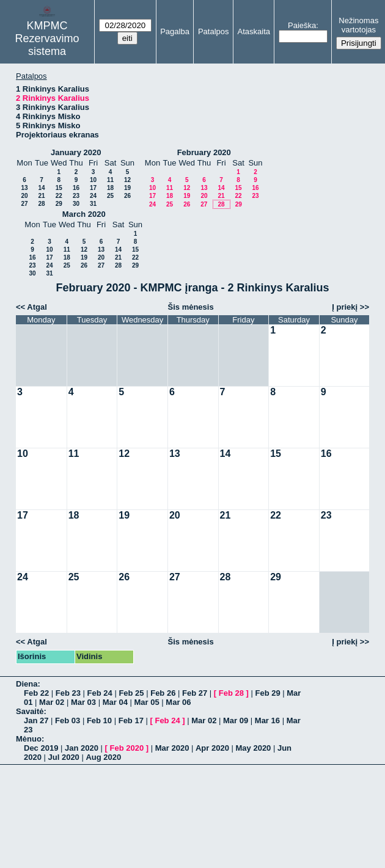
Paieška (302, 25)
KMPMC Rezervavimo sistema (47, 38)
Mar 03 (83, 702)
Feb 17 (131, 720)
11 (110, 180)
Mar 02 (52, 702)
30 (76, 204)
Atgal (37, 307)
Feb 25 (131, 693)
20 (24, 196)
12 (127, 180)
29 (59, 204)
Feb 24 (100, 693)
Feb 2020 (127, 748)
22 (59, 196)
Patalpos (214, 31)
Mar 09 (236, 720)
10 (93, 180)
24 (93, 196)
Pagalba (175, 31)
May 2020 (254, 748)
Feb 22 (36, 693)
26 (127, 196)
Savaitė (30, 711)
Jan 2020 (82, 748)
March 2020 (84, 214)
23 (76, 196)
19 (127, 188)
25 (110, 196)
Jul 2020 (64, 757)
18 (110, 188)
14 (41, 188)
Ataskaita (254, 31)
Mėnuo (29, 739)
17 (93, 188)
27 (24, 204)
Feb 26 (163, 693)
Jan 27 (36, 720)
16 (76, 188)
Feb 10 (99, 720)
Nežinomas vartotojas (358, 25)
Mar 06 (178, 702)
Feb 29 (267, 693)
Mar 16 (267, 720)
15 (59, 188)
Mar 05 (147, 702)
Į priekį (345, 307)
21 (41, 196)
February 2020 (204, 152)
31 (93, 204)
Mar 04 (115, 702)
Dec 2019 (41, 748)
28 (41, 204)
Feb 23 (68, 693)
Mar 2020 (172, 748)
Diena (27, 684)
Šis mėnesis (191, 307)
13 (24, 188)
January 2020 (76, 152)
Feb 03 (68, 720)
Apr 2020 (212, 748)
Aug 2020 (103, 757)
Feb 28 (231, 693)
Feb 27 (195, 693)
